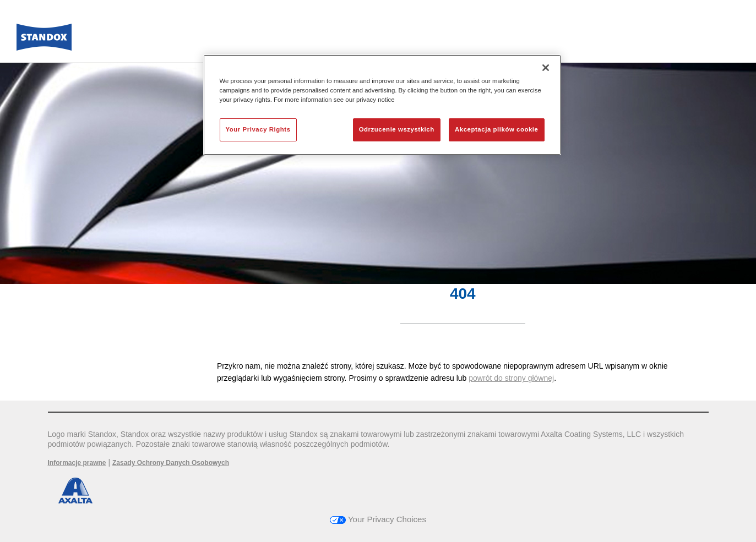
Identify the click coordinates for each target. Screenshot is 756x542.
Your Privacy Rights (258, 129)
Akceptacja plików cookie (496, 129)
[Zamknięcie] (546, 68)
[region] (382, 105)
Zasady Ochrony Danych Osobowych (171, 463)
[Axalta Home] (44, 40)
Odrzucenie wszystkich (397, 129)
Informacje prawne (77, 463)
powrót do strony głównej (511, 378)
